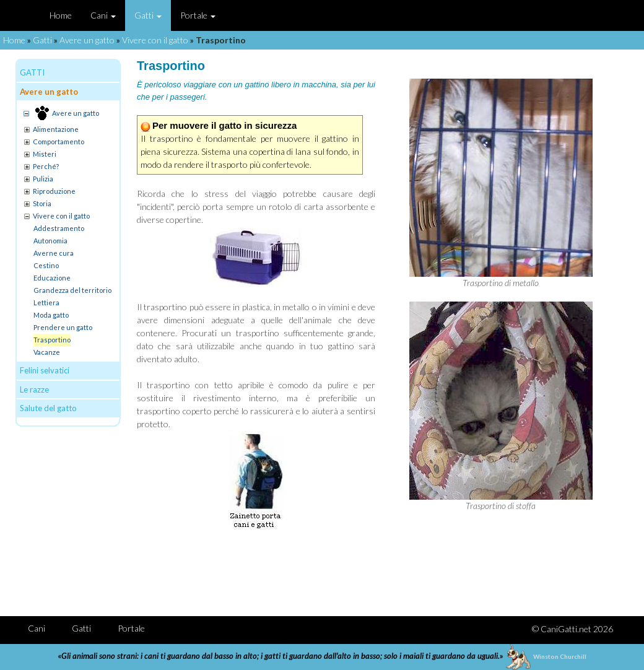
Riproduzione (54, 191)
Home (61, 15)
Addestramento (59, 228)
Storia (42, 203)
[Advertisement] (378, 570)
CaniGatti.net (566, 629)
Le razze (34, 389)
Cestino (46, 265)
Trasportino (52, 340)
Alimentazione (56, 129)
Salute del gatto (48, 408)
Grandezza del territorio (72, 290)
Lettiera (46, 302)
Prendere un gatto (63, 327)
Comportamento (59, 141)
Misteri (45, 154)
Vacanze (47, 352)
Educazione (52, 278)
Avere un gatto (87, 40)
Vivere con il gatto (155, 40)
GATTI (32, 72)
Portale (198, 15)
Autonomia (50, 241)
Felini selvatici (45, 370)
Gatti (148, 15)
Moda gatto (51, 315)
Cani (103, 15)
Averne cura (54, 253)
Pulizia (43, 179)
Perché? (46, 166)
